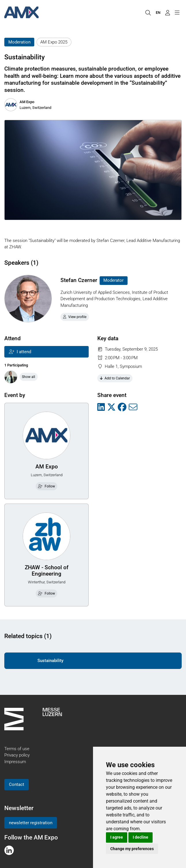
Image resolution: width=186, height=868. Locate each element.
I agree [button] (117, 837)
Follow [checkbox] (46, 486)
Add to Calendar (115, 378)
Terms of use (17, 749)
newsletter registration (31, 823)
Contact (17, 784)
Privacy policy (17, 755)
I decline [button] (141, 837)
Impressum (15, 762)
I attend (20, 352)
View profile (75, 317)
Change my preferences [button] (132, 849)
